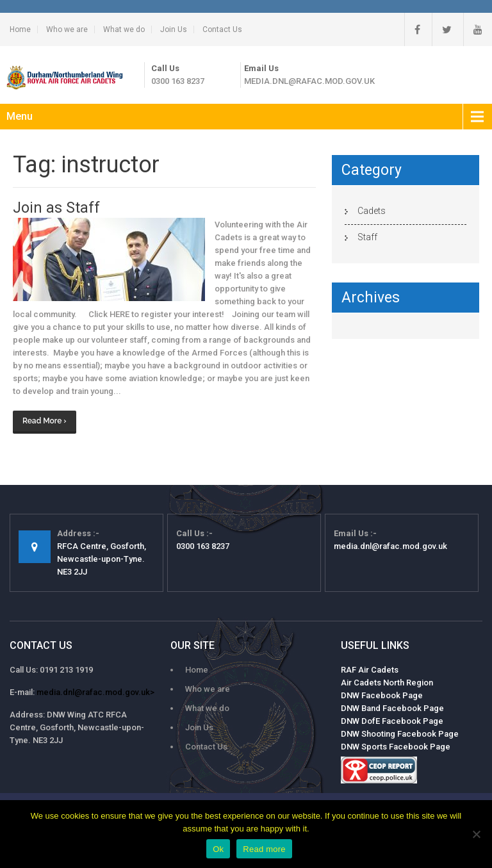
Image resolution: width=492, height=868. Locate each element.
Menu (20, 116)
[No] (476, 834)
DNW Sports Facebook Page (396, 747)
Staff (367, 237)
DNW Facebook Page (382, 695)
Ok (218, 849)
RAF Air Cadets (370, 670)
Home (20, 29)
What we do (124, 29)
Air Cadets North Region (387, 683)
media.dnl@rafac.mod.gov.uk (309, 81)
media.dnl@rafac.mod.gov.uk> (95, 692)
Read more (264, 849)
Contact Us (222, 29)
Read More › (45, 421)
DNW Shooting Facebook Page (400, 734)
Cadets (372, 211)
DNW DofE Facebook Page (392, 721)
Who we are (67, 29)
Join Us (174, 29)
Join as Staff (56, 208)
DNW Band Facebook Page (392, 708)
